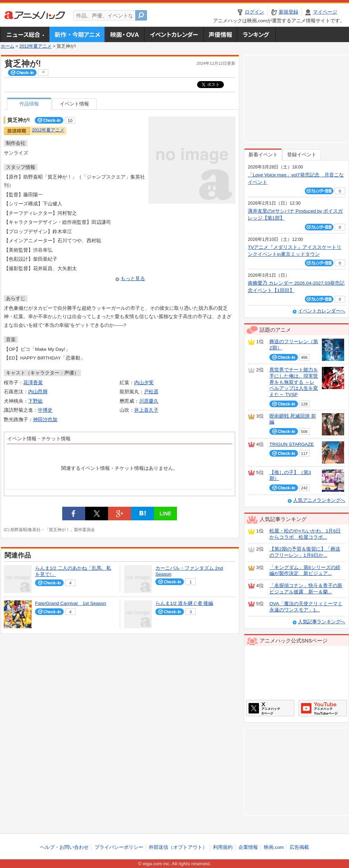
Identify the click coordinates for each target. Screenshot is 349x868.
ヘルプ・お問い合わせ (64, 847)
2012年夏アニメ (35, 46)
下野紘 (35, 401)
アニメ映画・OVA (124, 34)
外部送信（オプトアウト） (178, 847)
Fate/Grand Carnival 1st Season (71, 603)
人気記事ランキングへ (322, 622)
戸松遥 (151, 392)
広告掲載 (299, 847)
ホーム (7, 46)
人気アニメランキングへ (319, 500)
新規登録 (289, 12)
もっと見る (133, 279)
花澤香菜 (33, 383)
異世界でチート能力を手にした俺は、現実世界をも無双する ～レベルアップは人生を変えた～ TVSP (294, 382)
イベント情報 (74, 104)
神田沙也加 (45, 420)
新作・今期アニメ (77, 34)
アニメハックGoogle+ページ (323, 708)
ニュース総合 (25, 34)
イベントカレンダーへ (322, 311)
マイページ (325, 12)
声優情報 (220, 34)
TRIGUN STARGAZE (292, 444)
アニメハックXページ (270, 708)
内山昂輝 (38, 392)
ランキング (257, 34)
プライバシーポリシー (119, 847)
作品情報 (29, 104)
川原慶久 (149, 401)
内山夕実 (144, 383)
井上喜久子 (146, 410)
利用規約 (223, 847)
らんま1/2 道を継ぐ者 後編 (184, 603)
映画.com (274, 847)
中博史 (45, 410)
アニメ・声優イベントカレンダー (174, 34)
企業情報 (248, 847)
